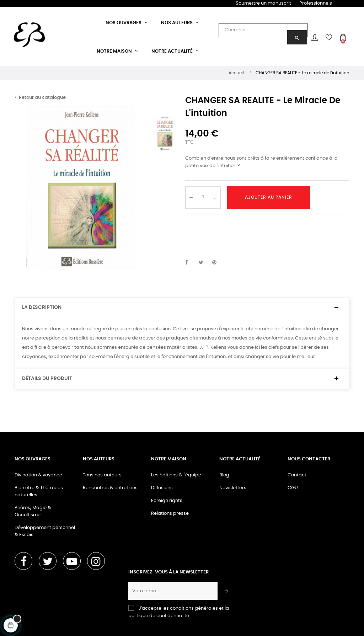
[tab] (182, 308)
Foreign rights (167, 501)
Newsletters (233, 488)
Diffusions (162, 488)
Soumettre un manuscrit (263, 3)
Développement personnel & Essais (45, 531)
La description (42, 308)
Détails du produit (47, 379)
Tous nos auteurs (102, 475)
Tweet (204, 263)
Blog (224, 475)
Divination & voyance (38, 475)
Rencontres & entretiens (110, 488)
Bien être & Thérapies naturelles (39, 491)
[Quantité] (203, 197)
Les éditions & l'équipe (176, 475)
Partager (191, 263)
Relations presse (170, 514)
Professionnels (316, 3)
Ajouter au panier (269, 197)
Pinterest (218, 263)
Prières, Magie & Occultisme (33, 511)
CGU (293, 488)
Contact (297, 475)
